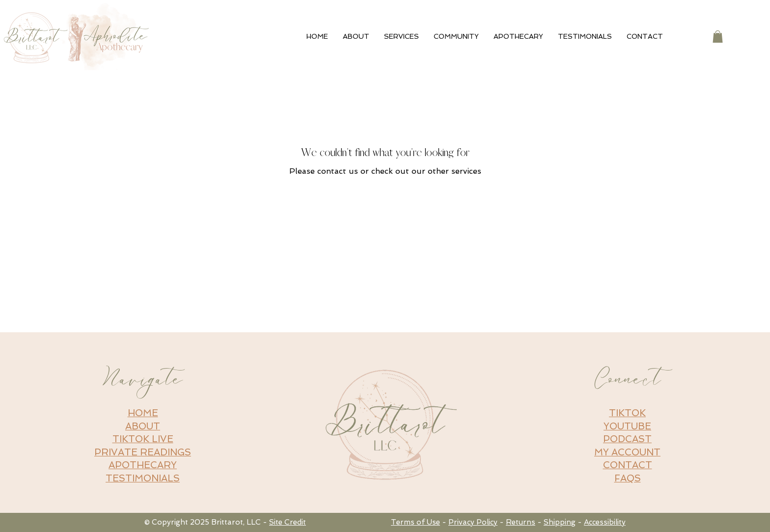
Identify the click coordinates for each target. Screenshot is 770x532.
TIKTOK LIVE (143, 439)
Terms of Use (415, 522)
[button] (718, 37)
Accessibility (605, 522)
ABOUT (143, 426)
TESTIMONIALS (143, 478)
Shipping (560, 522)
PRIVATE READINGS (143, 452)
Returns (521, 522)
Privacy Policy (473, 522)
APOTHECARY (143, 465)
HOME (143, 413)
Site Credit (288, 522)
